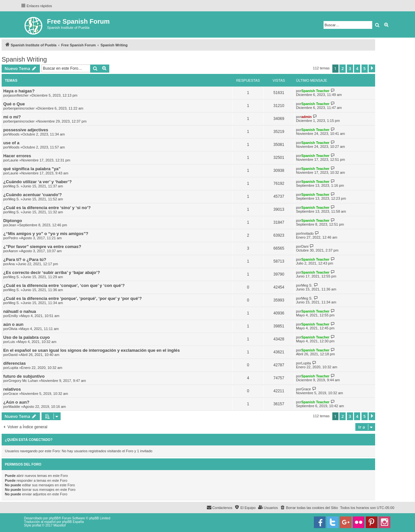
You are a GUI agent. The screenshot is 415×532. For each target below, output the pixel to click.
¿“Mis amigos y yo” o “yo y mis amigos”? (46, 234)
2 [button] (343, 68)
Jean (12, 225)
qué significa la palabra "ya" (32, 169)
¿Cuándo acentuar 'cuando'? (33, 195)
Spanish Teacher (315, 91)
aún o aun (13, 324)
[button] (372, 68)
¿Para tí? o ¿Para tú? (25, 260)
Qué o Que (14, 104)
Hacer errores (17, 156)
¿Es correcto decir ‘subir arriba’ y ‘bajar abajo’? (52, 272)
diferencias (15, 363)
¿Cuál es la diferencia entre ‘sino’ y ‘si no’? (47, 208)
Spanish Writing (24, 59)
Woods (14, 134)
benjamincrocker (22, 108)
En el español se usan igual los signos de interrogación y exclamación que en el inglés (92, 350)
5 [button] (365, 68)
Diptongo (13, 221)
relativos (12, 389)
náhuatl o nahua (20, 311)
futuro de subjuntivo (24, 376)
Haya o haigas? (19, 91)
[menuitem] (309, 508)
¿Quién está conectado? (29, 440)
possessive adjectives (26, 130)
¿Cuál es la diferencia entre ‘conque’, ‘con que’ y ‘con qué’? (64, 285)
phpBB (54, 518)
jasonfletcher (18, 95)
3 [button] (350, 68)
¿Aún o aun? (16, 402)
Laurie (13, 160)
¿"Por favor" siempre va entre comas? (42, 247)
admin (306, 117)
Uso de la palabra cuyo (27, 337)
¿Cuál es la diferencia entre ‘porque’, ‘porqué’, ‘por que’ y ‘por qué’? (72, 298)
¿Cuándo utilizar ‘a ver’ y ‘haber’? (37, 182)
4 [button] (357, 68)
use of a (11, 143)
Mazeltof (60, 525)
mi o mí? (12, 117)
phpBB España (73, 522)
